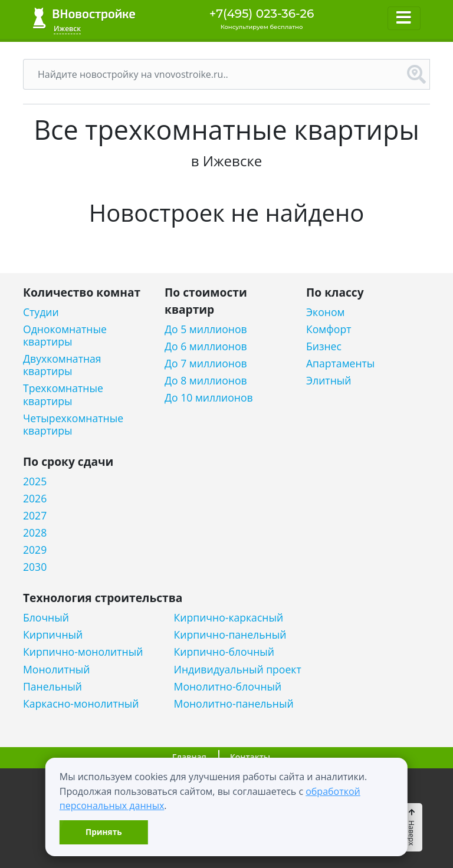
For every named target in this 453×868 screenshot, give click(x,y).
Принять (104, 832)
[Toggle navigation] (404, 18)
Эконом (325, 312)
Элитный (329, 381)
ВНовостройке (84, 18)
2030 (35, 567)
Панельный (52, 687)
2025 (35, 481)
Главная (189, 757)
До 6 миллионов (206, 346)
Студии (41, 312)
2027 (35, 516)
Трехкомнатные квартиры (63, 394)
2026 (35, 499)
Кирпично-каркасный (229, 618)
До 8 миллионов (206, 381)
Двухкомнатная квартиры (62, 365)
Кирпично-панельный (230, 635)
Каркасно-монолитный (81, 704)
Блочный (46, 618)
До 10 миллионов (209, 398)
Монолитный (57, 670)
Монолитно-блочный (228, 687)
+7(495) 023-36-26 (262, 14)
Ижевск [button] (67, 29)
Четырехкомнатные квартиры (73, 425)
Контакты (250, 757)
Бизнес (324, 346)
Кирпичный (53, 635)
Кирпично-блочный (224, 652)
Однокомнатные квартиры (65, 336)
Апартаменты (340, 364)
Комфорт (329, 329)
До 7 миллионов (206, 364)
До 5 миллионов (206, 329)
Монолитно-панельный (234, 704)
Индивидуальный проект (238, 670)
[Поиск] (214, 74)
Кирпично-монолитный (83, 652)
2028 (35, 533)
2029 (35, 550)
